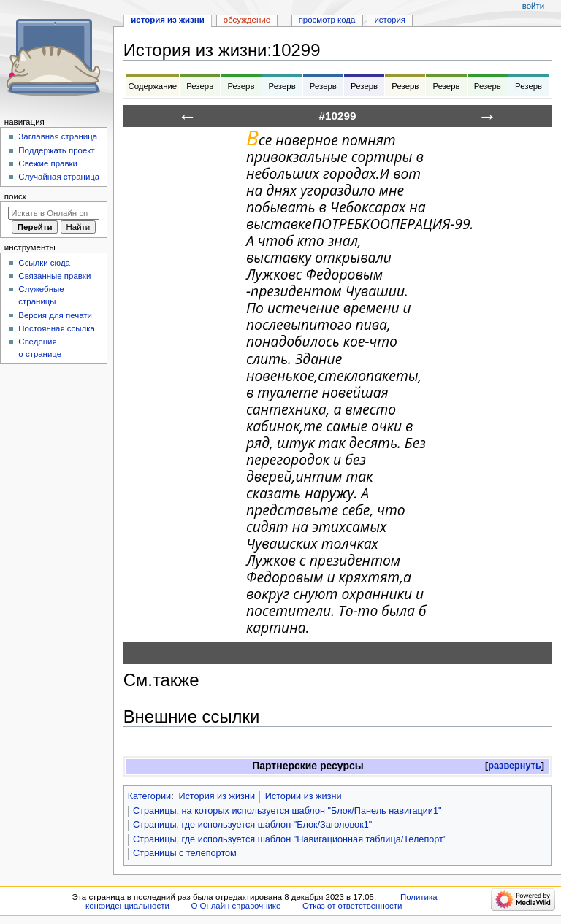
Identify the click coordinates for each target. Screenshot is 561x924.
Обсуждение (247, 20)
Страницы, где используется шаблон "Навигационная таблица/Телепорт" (290, 839)
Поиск (15, 196)
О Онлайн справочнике (236, 906)
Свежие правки (48, 163)
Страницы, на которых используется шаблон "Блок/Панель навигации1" (287, 811)
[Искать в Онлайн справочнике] (54, 213)
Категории (150, 796)
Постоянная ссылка (56, 328)
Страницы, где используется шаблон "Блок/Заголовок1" (252, 825)
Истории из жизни (304, 796)
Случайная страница (59, 177)
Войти (533, 6)
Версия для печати (55, 315)
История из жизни (217, 796)
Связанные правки (54, 276)
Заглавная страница (58, 136)
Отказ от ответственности (352, 906)
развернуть (515, 766)
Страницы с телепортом (185, 853)
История (390, 20)
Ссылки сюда (44, 263)
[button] (515, 766)
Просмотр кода (327, 20)
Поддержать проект (56, 150)
